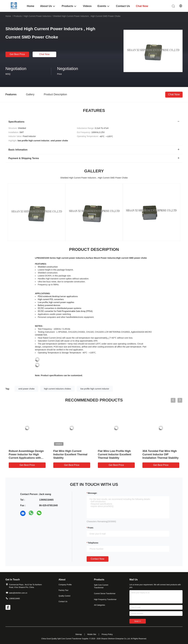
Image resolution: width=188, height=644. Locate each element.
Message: (93, 493)
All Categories (100, 605)
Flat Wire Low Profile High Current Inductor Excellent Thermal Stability (115, 454)
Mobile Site (92, 634)
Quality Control (64, 596)
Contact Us (63, 602)
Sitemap (79, 634)
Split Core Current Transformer (101, 586)
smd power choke (26, 389)
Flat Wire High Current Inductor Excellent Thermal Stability (70, 454)
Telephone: (93, 543)
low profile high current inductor (95, 389)
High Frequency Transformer (105, 599)
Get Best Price (17, 54)
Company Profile (65, 585)
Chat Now (44, 54)
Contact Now (98, 559)
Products (18, 16)
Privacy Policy (107, 634)
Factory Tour (63, 590)
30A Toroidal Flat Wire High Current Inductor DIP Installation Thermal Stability (160, 454)
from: (91, 528)
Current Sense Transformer (105, 594)
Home (8, 16)
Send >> (138, 621)
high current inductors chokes (57, 389)
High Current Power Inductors (37, 16)
